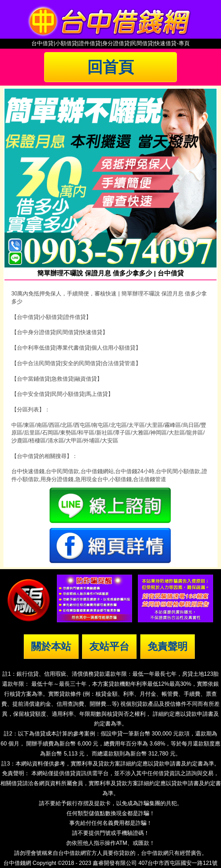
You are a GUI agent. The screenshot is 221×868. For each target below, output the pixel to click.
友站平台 (109, 646)
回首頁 (110, 67)
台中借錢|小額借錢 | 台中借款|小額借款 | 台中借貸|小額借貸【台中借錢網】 (111, 19)
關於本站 (51, 646)
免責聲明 (168, 646)
